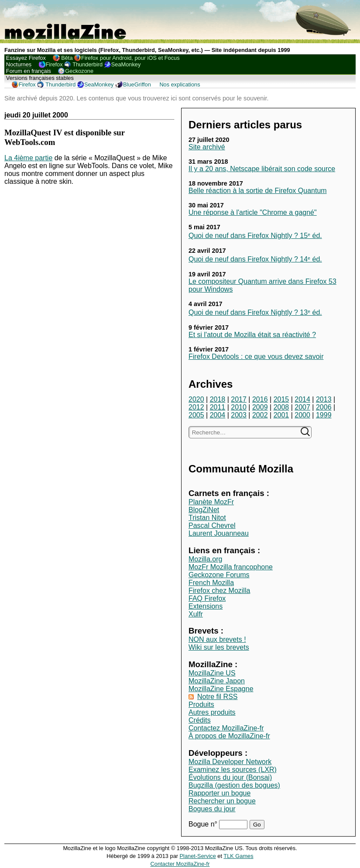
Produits (201, 704)
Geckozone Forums (219, 575)
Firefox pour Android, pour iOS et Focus (130, 58)
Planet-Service (198, 856)
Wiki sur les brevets (219, 647)
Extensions (206, 606)
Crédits (200, 720)
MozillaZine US (212, 673)
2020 (196, 399)
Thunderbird (87, 64)
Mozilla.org (205, 559)
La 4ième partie (28, 158)
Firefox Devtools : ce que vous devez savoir (256, 356)
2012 (196, 407)
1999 (324, 415)
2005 (196, 415)
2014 (302, 399)
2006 (324, 407)
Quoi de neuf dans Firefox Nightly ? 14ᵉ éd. (255, 259)
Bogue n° (204, 824)
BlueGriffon (137, 84)
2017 (239, 399)
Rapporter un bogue (219, 793)
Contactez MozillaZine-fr (226, 728)
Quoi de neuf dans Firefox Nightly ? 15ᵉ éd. (255, 236)
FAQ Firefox (207, 598)
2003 (239, 415)
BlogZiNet (204, 510)
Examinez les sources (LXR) (233, 770)
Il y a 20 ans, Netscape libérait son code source (262, 169)
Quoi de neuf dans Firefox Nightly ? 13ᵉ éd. (255, 312)
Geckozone (79, 71)
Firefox (54, 64)
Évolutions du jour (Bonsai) (230, 777)
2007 (302, 407)
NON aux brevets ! (217, 639)
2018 (218, 399)
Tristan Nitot (207, 518)
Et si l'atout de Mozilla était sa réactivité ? (252, 335)
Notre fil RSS (217, 697)
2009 (260, 407)
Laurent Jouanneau (219, 533)
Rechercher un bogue (222, 801)
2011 (218, 407)
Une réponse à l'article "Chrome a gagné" (253, 212)
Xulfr (196, 614)
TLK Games (238, 856)
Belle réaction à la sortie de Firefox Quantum (258, 191)
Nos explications (180, 84)
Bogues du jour (212, 809)
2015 (281, 399)
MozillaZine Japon (217, 681)
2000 (302, 415)
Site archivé (207, 147)
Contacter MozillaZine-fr (180, 864)
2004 (218, 415)
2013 (324, 399)
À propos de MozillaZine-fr (229, 736)
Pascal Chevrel (212, 525)
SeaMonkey (126, 64)
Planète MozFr (211, 502)
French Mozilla (211, 583)
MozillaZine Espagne (221, 689)
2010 (239, 407)
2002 (260, 415)
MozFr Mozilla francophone (231, 567)
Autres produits (212, 712)
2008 (281, 407)
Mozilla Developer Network (230, 762)
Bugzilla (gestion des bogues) (234, 785)
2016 (260, 399)
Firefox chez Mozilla (219, 591)
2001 (281, 415)
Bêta (67, 58)
